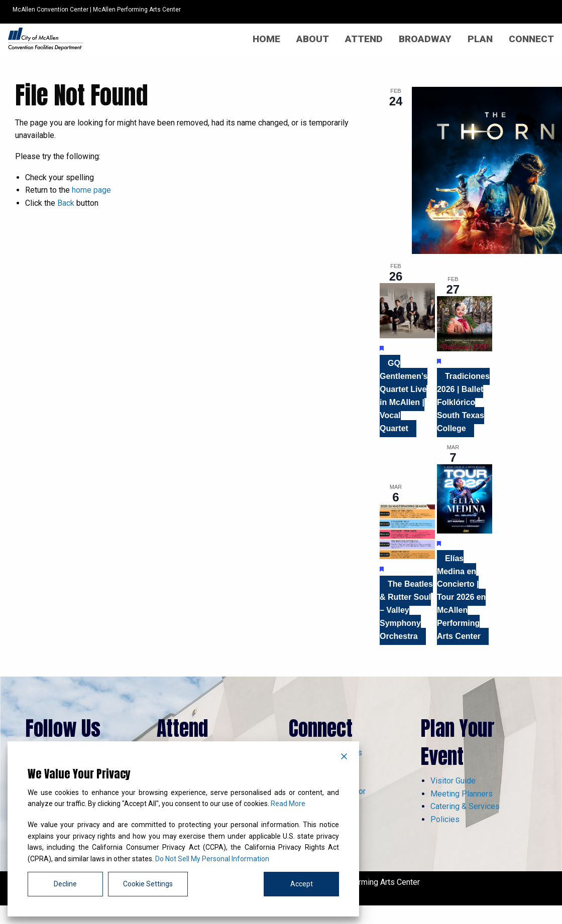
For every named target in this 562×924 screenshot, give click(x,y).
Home (266, 39)
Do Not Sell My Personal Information (212, 859)
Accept (302, 884)
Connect (531, 39)
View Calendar (411, 669)
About (313, 39)
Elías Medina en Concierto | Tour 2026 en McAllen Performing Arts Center (462, 597)
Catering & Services (465, 806)
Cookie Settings (148, 884)
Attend (364, 39)
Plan (480, 39)
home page (91, 190)
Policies (445, 819)
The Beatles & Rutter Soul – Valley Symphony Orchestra (406, 610)
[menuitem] (266, 39)
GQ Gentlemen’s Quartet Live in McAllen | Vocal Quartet (404, 396)
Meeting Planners (462, 794)
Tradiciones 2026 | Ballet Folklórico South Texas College (463, 402)
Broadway (425, 39)
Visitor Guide (453, 781)
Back (66, 203)
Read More (288, 804)
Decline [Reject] (65, 884)
